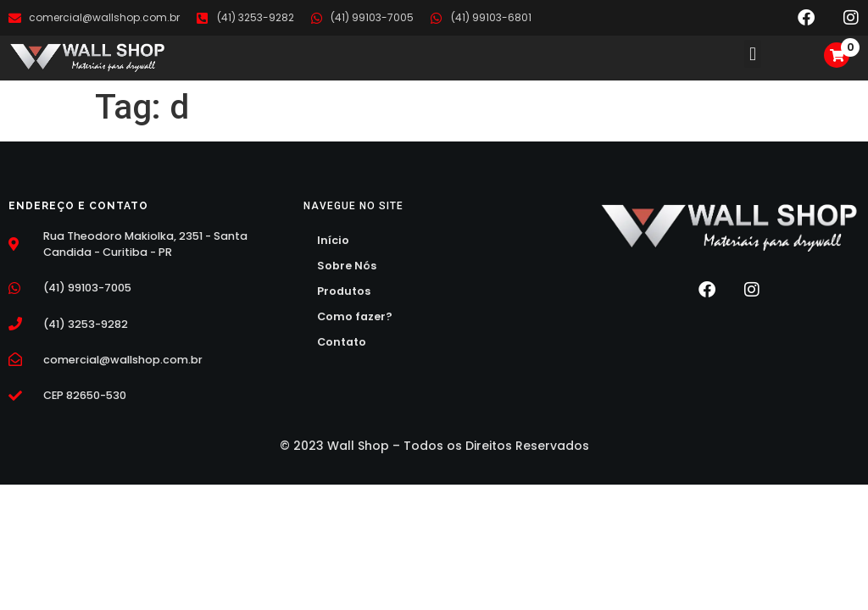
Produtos (344, 291)
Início (333, 240)
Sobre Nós (347, 266)
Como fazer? (355, 316)
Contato (342, 342)
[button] (752, 54)
